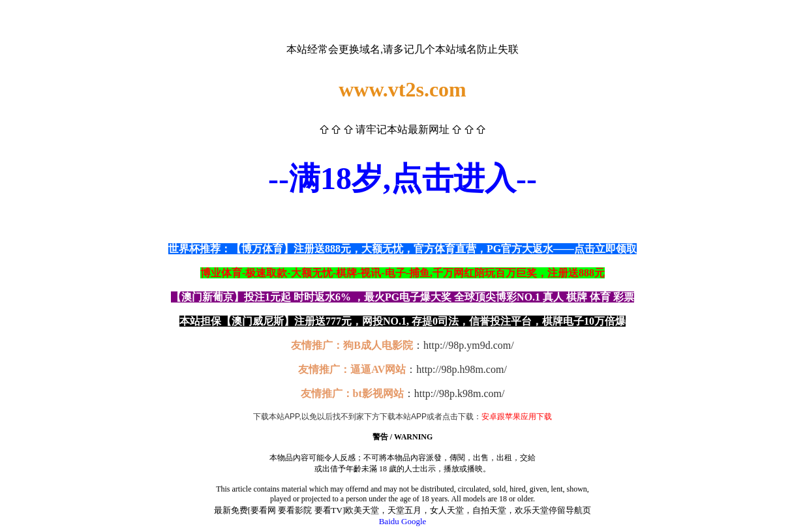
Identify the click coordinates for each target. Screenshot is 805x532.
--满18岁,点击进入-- (402, 178)
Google (414, 521)
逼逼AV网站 (378, 369)
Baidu (389, 521)
